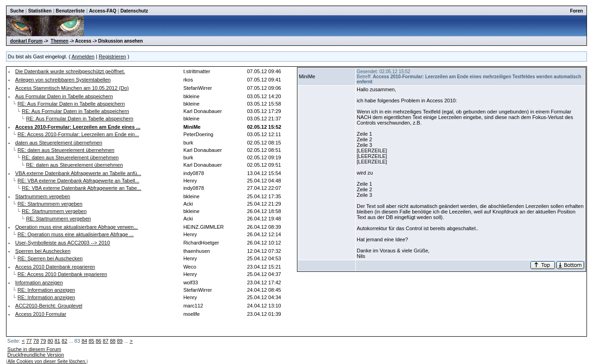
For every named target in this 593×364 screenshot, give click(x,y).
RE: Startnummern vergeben (50, 204)
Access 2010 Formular (41, 314)
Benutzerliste (70, 11)
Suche (17, 11)
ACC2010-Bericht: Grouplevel (49, 306)
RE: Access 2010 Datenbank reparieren (62, 274)
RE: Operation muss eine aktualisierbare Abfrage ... (76, 234)
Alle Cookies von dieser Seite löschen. (47, 361)
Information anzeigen (39, 282)
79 (43, 341)
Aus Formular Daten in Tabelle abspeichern (64, 96)
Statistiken (40, 11)
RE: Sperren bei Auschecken (50, 258)
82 (64, 341)
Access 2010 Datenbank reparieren (55, 267)
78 (36, 341)
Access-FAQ (103, 11)
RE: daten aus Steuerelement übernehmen (66, 150)
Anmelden (83, 56)
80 (50, 341)
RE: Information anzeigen (46, 290)
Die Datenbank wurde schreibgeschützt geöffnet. (70, 71)
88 (113, 341)
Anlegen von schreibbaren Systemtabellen (63, 80)
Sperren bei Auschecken (43, 251)
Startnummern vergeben (43, 196)
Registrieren (112, 56)
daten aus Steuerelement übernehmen (59, 143)
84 (84, 341)
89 (120, 341)
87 (106, 341)
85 (91, 341)
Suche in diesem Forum (34, 349)
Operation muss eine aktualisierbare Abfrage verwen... (77, 227)
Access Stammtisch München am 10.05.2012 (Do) (72, 88)
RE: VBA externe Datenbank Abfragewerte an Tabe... (82, 188)
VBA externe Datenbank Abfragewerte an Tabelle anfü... (78, 173)
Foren (576, 11)
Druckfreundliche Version (36, 355)
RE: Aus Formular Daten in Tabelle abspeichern (71, 104)
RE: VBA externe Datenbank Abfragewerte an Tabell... (79, 181)
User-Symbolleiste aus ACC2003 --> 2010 (63, 243)
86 (99, 341)
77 (29, 341)
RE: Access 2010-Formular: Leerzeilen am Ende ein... (78, 134)
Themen (59, 41)
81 (57, 341)
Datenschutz (134, 11)
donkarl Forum (26, 41)
